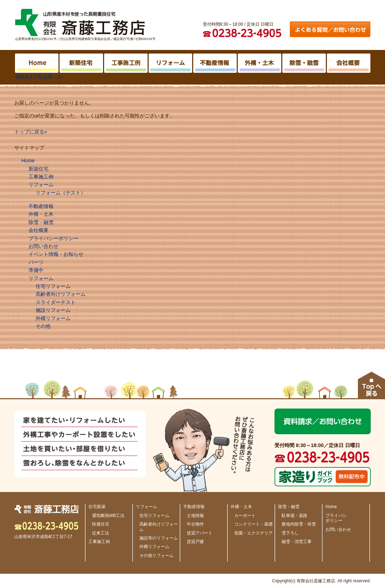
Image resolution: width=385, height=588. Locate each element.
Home (28, 161)
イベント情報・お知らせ (56, 254)
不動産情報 (41, 206)
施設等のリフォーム (159, 538)
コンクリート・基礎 (253, 524)
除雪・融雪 (41, 222)
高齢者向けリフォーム (61, 294)
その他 (43, 326)
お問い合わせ (43, 246)
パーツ (36, 262)
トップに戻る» (31, 132)
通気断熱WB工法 (108, 516)
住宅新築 (97, 507)
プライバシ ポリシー (336, 518)
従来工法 (101, 533)
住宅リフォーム (53, 286)
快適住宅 (101, 524)
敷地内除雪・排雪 (299, 524)
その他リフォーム (156, 556)
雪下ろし (290, 533)
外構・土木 (41, 214)
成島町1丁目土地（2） (40, 77)
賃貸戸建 (195, 542)
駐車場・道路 (294, 516)
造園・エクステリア (253, 533)
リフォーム (41, 184)
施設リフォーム (53, 310)
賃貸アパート (200, 533)
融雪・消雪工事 (297, 542)
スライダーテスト (56, 302)
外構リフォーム (53, 318)
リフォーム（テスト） (61, 193)
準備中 (36, 270)
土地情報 (195, 516)
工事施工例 (41, 177)
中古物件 (195, 524)
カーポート (245, 516)
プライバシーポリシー (53, 238)
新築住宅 (38, 169)
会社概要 (38, 230)
